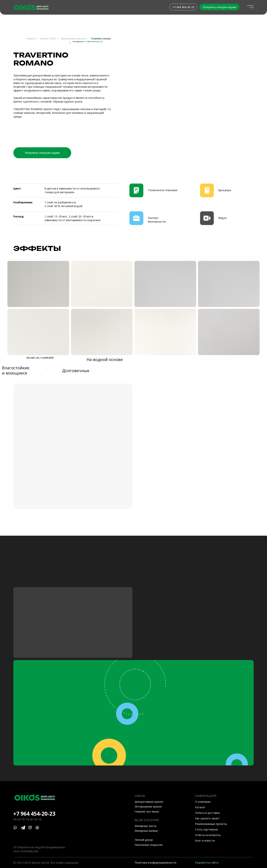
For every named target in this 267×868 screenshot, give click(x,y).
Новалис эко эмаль (147, 811)
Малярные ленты (146, 826)
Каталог (200, 807)
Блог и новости (205, 841)
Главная (30, 39)
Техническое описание (163, 190)
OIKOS (140, 796)
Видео (222, 218)
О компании (203, 802)
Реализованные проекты (211, 824)
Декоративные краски (73, 39)
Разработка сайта (207, 863)
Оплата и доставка (207, 813)
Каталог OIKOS (48, 39)
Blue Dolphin (147, 820)
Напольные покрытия (149, 845)
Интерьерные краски (148, 806)
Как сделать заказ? (207, 818)
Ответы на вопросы (208, 835)
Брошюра (225, 190)
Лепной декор (144, 840)
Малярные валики (146, 831)
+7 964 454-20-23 (34, 814)
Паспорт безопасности (157, 220)
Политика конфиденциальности (155, 863)
